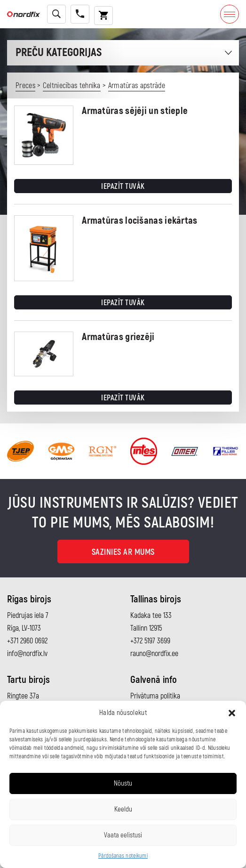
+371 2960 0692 (27, 641)
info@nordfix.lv (27, 654)
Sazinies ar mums (123, 552)
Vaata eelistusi (123, 835)
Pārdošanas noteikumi (123, 856)
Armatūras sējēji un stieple (135, 111)
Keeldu (123, 809)
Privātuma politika (155, 696)
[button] (232, 713)
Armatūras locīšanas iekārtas (139, 221)
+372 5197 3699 (150, 641)
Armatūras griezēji (118, 337)
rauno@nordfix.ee (154, 654)
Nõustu (123, 783)
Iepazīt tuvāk (123, 187)
